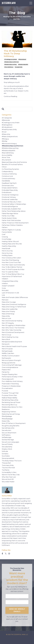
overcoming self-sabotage (12, 365)
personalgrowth (8, 379)
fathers (5, 227)
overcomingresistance (10, 367)
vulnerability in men (9, 472)
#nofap (5, 141)
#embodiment (22, 59)
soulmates (6, 456)
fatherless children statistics (12, 225)
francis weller (7, 232)
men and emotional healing (12, 321)
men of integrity (8, 323)
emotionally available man (11, 209)
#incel (4, 132)
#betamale (6, 120)
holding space (7, 255)
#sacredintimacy (9, 67)
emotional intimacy (9, 197)
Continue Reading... (11, 96)
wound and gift (8, 479)
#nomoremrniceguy (9, 144)
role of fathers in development (14, 423)
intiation (5, 284)
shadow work (7, 449)
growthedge (7, 239)
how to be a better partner (12, 267)
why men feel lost (9, 477)
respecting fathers (9, 412)
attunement (6, 160)
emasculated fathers (10, 188)
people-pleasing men (10, 374)
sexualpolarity (19, 67)
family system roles (9, 218)
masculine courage (9, 302)
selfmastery (6, 435)
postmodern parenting (10, 384)
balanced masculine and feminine (14, 162)
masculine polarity (8, 311)
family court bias (8, 216)
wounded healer (8, 482)
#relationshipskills (23, 65)
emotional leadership (10, 199)
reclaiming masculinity (10, 400)
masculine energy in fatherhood (14, 307)
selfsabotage (7, 437)
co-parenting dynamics (10, 169)
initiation (5, 279)
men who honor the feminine (13, 328)
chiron (4, 167)
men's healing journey (10, 337)
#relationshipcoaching (10, 65)
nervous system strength (11, 360)
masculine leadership (10, 309)
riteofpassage (7, 416)
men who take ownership (12, 330)
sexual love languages (10, 442)
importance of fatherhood (12, 276)
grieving (5, 237)
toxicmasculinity (8, 465)
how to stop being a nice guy (13, 274)
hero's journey (7, 251)
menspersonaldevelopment (12, 342)
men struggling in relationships (14, 325)
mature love (6, 318)
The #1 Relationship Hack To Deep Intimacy (15, 54)
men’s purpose (7, 349)
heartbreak (6, 249)
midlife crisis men (8, 353)
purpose (5, 391)
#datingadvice (7, 125)
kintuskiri (5, 290)
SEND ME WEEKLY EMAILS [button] (17, 610)
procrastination (7, 388)
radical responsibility (10, 398)
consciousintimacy (8, 179)
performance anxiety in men (12, 377)
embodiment (7, 192)
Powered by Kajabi (17, 639)
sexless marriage (8, 440)
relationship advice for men (12, 407)
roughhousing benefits (11, 426)
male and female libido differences (15, 297)
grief (4, 234)
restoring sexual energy (11, 414)
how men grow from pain (11, 262)
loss (3, 295)
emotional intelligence (10, 195)
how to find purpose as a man (13, 269)
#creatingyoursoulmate (11, 59)
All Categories (7, 118)
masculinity (6, 316)
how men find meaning (10, 260)
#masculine (6, 134)
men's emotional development (13, 332)
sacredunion (6, 430)
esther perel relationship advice (14, 211)
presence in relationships (11, 386)
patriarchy (6, 372)
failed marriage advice (10, 214)
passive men (6, 370)
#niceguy (5, 139)
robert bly (6, 421)
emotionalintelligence (10, 207)
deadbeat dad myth (9, 183)
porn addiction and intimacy (12, 381)
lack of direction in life (10, 293)
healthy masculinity (9, 246)
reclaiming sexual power (11, 402)
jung (4, 288)
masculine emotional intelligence (14, 304)
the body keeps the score (12, 461)
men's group (6, 335)
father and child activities (11, 220)
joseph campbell (8, 286)
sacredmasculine (8, 428)
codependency (7, 172)
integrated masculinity (10, 281)
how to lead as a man (10, 272)
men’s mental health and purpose (14, 346)
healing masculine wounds (12, 244)
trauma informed (8, 468)
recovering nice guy (9, 405)
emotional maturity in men (12, 202)
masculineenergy (8, 314)
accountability (7, 155)
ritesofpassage (7, 419)
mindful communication (11, 356)
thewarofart (6, 463)
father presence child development (15, 223)
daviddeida (6, 181)
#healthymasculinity (9, 130)
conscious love (7, 176)
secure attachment (9, 433)
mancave (5, 300)
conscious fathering (9, 174)
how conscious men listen (11, 258)
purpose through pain (10, 393)
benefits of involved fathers (12, 165)
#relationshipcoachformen (12, 62)
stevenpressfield (8, 458)
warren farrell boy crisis (11, 475)
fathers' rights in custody (11, 230)
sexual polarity (7, 444)
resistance (6, 409)
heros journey (7, 253)
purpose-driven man (9, 395)
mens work (6, 339)
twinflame (6, 470)
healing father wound (10, 241)
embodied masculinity (10, 190)
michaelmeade (7, 351)
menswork (6, 344)
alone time (6, 157)
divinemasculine (8, 186)
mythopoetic (6, 358)
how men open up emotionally (13, 265)
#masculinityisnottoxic (10, 137)
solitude (5, 451)
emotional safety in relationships (14, 204)
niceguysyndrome (9, 363)
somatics (5, 454)
